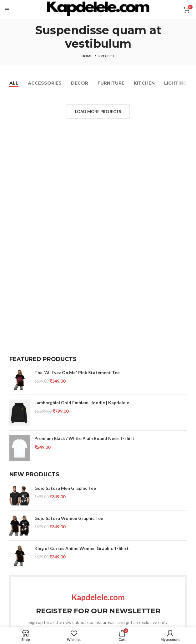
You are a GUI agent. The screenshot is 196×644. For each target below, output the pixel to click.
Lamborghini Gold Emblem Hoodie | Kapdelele (82, 403)
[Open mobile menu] (7, 9)
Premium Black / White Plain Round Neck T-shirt (84, 438)
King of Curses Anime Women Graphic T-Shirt (82, 548)
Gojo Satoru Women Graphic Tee (69, 518)
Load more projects (98, 112)
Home (87, 56)
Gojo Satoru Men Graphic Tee (65, 488)
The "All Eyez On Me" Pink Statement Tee (77, 372)
